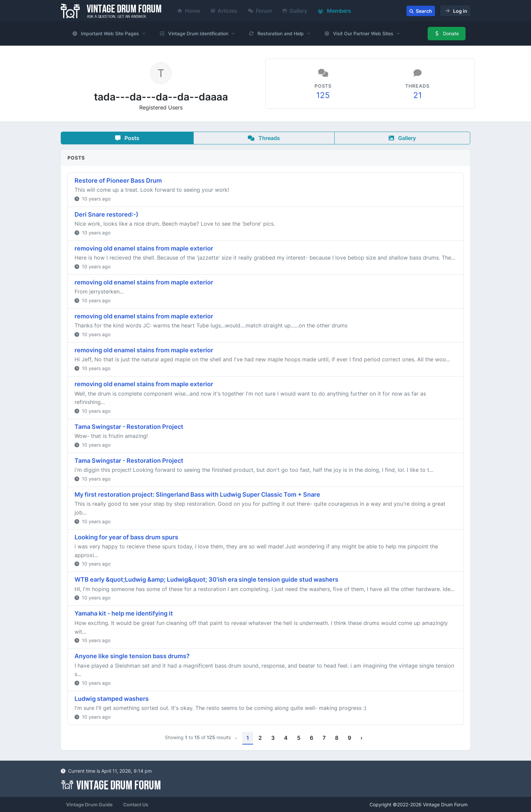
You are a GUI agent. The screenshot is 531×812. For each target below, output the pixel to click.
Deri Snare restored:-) (106, 214)
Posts (127, 138)
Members (334, 11)
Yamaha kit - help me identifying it (124, 613)
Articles (224, 11)
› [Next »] (361, 738)
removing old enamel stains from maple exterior (144, 248)
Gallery (295, 11)
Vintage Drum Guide (89, 804)
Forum (260, 11)
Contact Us (136, 804)
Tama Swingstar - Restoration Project (129, 427)
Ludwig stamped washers (112, 699)
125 (323, 95)
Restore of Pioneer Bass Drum (118, 181)
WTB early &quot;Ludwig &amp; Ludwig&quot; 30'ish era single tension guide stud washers (206, 579)
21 (418, 95)
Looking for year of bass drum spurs (126, 537)
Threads (264, 138)
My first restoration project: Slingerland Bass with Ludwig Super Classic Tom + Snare (197, 494)
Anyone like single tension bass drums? (132, 656)
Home (189, 11)
